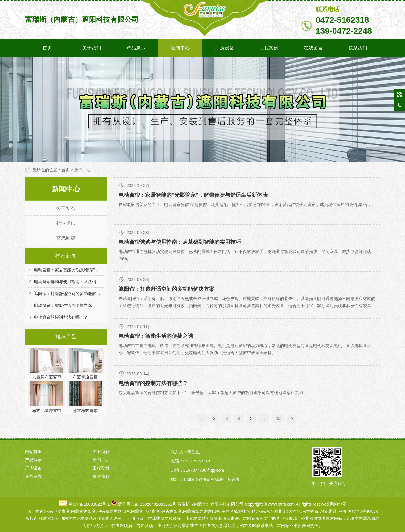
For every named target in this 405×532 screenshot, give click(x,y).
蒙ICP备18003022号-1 (89, 504)
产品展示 (136, 48)
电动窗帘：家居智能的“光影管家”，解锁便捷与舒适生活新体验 (91, 270)
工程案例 (269, 48)
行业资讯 (66, 223)
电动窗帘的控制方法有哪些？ (61, 317)
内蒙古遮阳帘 (83, 511)
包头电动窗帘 (57, 511)
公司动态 (66, 208)
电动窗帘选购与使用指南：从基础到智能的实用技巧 (82, 282)
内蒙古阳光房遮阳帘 (202, 511)
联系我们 (358, 48)
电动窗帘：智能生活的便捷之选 (63, 305)
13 (278, 418)
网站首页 (33, 452)
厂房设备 (225, 48)
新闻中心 (180, 48)
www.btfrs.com (281, 504)
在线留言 (313, 48)
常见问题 (66, 238)
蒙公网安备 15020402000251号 (147, 504)
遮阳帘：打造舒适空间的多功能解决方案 (71, 294)
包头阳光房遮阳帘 (114, 511)
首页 (47, 48)
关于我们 (92, 48)
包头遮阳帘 (171, 511)
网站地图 (338, 504)
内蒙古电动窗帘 (145, 511)
